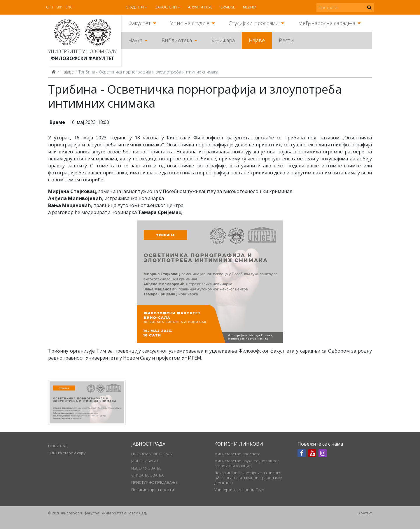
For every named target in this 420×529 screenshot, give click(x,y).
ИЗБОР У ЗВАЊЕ (146, 468)
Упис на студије (190, 23)
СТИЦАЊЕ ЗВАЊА (147, 475)
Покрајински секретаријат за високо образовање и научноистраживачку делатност (248, 478)
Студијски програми (254, 23)
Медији (250, 7)
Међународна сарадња (327, 23)
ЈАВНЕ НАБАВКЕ (145, 461)
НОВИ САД (58, 446)
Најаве (257, 40)
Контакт (365, 513)
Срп (49, 7)
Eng (69, 7)
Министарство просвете (237, 454)
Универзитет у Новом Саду (82, 51)
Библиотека (177, 40)
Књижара (223, 40)
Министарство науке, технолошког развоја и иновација (247, 463)
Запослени (166, 7)
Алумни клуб (200, 7)
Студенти (135, 7)
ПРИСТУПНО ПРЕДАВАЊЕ (154, 482)
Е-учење (228, 7)
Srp (59, 7)
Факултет (140, 23)
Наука (135, 40)
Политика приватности (153, 490)
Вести (286, 40)
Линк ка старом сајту (67, 453)
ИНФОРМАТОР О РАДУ (152, 454)
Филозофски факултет (83, 58)
